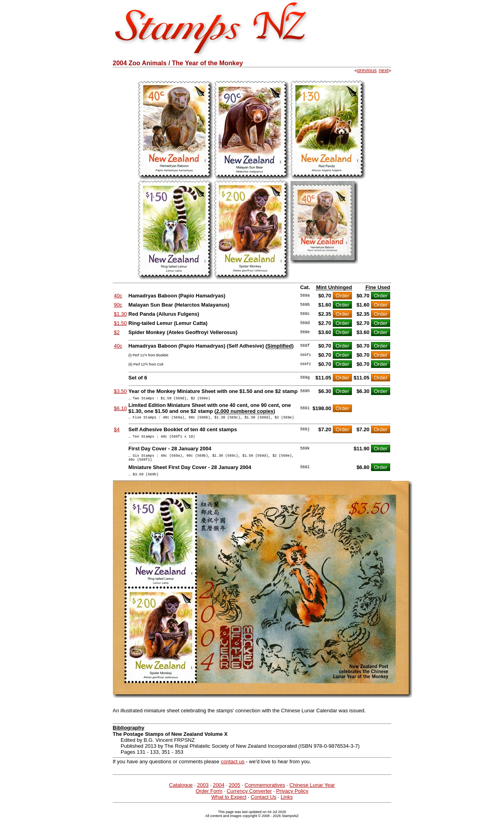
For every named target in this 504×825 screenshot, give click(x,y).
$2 (117, 332)
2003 (203, 792)
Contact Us (264, 804)
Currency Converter (249, 798)
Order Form (209, 798)
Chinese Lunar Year (312, 792)
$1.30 (120, 314)
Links (287, 804)
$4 (117, 432)
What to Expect (229, 804)
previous (367, 70)
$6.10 (120, 410)
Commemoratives (265, 792)
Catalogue (181, 792)
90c (118, 305)
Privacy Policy (292, 798)
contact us (233, 769)
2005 (234, 792)
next (384, 70)
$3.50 (120, 391)
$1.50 (120, 323)
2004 (219, 792)
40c (118, 296)
